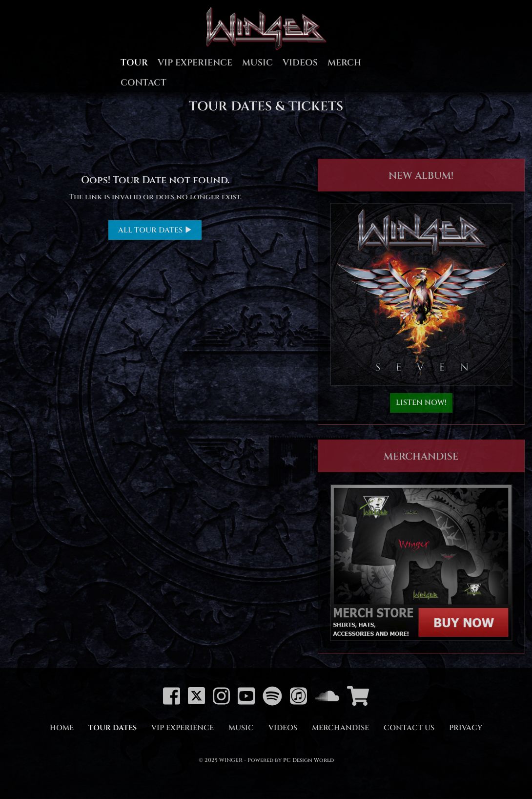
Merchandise (340, 728)
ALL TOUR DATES (155, 230)
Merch (344, 63)
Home (62, 728)
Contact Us (409, 728)
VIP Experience (195, 63)
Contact (143, 83)
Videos (300, 63)
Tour (134, 63)
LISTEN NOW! (421, 403)
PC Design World (308, 760)
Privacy (466, 728)
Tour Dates (113, 728)
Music (257, 63)
